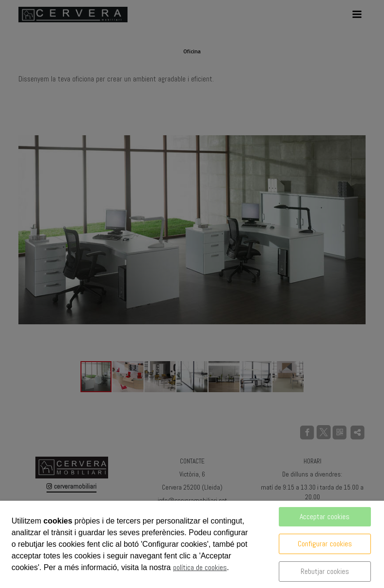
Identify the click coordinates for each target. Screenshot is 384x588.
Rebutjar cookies (325, 571)
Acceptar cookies (325, 516)
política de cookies (200, 567)
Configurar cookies (325, 544)
